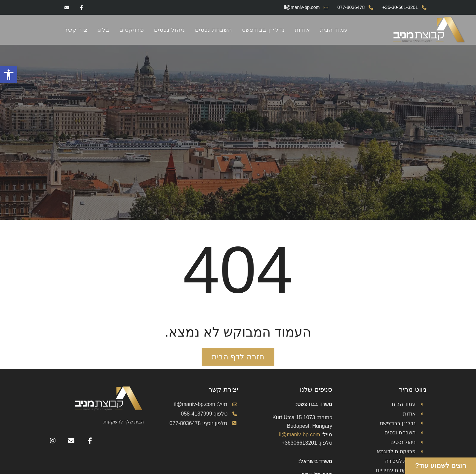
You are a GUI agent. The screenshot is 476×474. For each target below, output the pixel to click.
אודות (302, 30)
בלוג (103, 30)
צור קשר (76, 30)
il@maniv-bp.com (299, 435)
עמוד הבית (334, 30)
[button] (9, 75)
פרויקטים (132, 30)
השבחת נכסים (214, 30)
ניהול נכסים (170, 30)
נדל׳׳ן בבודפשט (263, 30)
